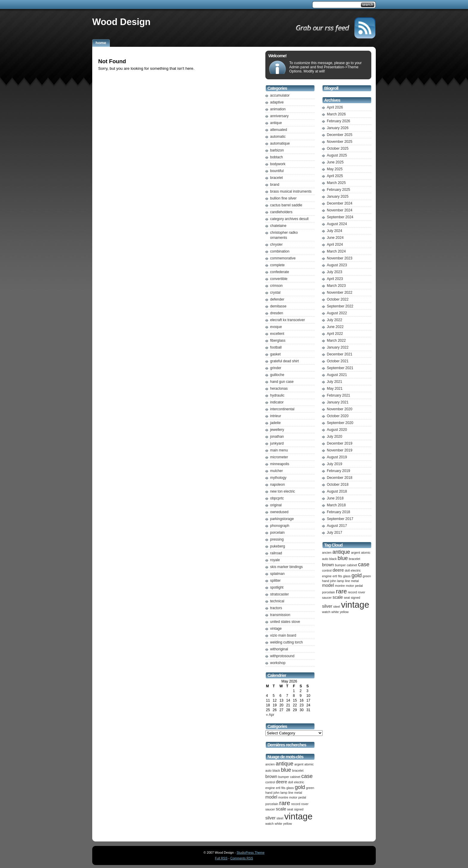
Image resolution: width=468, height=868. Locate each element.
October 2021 (338, 361)
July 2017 (334, 533)
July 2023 (334, 272)
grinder (276, 368)
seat (290, 809)
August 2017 (337, 526)
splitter (275, 581)
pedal (302, 797)
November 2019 (340, 450)
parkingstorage (282, 519)
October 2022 (338, 299)
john (276, 793)
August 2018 (337, 491)
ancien (270, 764)
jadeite (275, 423)
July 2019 (334, 464)
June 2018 (335, 498)
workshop (278, 663)
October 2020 (338, 416)
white (278, 824)
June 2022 (335, 327)
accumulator (280, 95)
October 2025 (338, 148)
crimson (276, 286)
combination (280, 251)
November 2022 (340, 293)
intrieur (276, 416)
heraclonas (279, 389)
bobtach (277, 157)
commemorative (283, 258)
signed (299, 809)
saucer (270, 809)
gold (300, 787)
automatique (280, 143)
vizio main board (283, 635)
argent (299, 764)
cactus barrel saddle (286, 205)
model (271, 797)
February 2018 (338, 512)
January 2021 (338, 402)
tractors (276, 608)
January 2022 (338, 347)
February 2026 (338, 121)
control (270, 782)
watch (270, 824)
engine (270, 788)
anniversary (279, 116)
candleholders (281, 212)
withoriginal (279, 649)
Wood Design (121, 22)
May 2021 (335, 389)
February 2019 (338, 471)
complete (277, 265)
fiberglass (278, 341)
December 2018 (340, 478)
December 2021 (340, 354)
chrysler (276, 245)
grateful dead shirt (284, 361)
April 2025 (335, 176)
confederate (280, 272)
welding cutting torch (286, 642)
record (296, 804)
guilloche (277, 375)
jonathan (277, 437)
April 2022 (335, 334)
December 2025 (340, 135)
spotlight (277, 587)
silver (270, 818)
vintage (276, 629)
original (276, 505)
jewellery (277, 430)
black (276, 770)
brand (275, 185)
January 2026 (338, 128)
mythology (278, 478)
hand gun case (282, 382)
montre (283, 797)
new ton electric (283, 491)
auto (268, 770)
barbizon (277, 150)
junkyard (277, 443)
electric (299, 782)
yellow (287, 824)
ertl (278, 788)
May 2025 (335, 169)
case (307, 776)
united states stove (285, 622)
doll (291, 782)
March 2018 (336, 505)
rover (305, 804)
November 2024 (340, 210)
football (276, 347)
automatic (278, 137)
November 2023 (340, 258)
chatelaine (278, 226)
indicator (277, 402)
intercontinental (282, 409)
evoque (276, 327)
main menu (279, 450)
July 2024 (334, 231)
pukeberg (278, 546)
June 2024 (335, 238)
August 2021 (337, 375)
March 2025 (336, 183)
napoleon (277, 485)
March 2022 (336, 341)
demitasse (278, 306)
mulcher (277, 471)
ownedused (279, 512)
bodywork (278, 164)
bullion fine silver (283, 198)
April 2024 (335, 245)
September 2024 (340, 217)
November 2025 (340, 142)
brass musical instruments (291, 191)
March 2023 (336, 286)
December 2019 (340, 443)
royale (275, 560)
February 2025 (338, 190)
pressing (277, 539)
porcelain (277, 533)
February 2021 (338, 395)
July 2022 (334, 320)
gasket (275, 354)
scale (281, 809)
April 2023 (335, 279)
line (291, 793)
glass (290, 788)
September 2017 (340, 519)
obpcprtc (277, 498)
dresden (277, 313)
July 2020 (334, 437)
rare (285, 803)
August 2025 (337, 155)
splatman (277, 574)
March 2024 (336, 251)
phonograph (280, 526)
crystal (275, 293)
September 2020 (340, 423)
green (310, 788)
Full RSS (221, 858)
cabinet (295, 777)
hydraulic (277, 395)
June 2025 (335, 162)
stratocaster (280, 594)
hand (269, 793)
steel (280, 818)
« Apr (270, 715)
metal (298, 793)
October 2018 (338, 485)
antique (276, 123)
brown (271, 776)
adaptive (277, 102)
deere (281, 782)
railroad (276, 553)
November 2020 (340, 409)
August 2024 (337, 224)
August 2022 (337, 313)
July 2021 (334, 382)
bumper (284, 777)
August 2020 (337, 430)
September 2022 (340, 306)
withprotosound (282, 656)
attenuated (279, 130)
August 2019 (337, 457)
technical (277, 601)
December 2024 (340, 203)
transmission (280, 615)
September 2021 (340, 368)
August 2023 (337, 265)
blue (286, 770)
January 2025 (338, 197)
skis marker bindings (286, 567)
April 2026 (335, 107)
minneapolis (280, 464)
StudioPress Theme (251, 852)
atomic (309, 764)
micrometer (279, 457)
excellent (277, 334)
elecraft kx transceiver (288, 320)
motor (293, 797)
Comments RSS (242, 858)
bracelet (277, 178)
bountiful (277, 171)
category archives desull (289, 219)
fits (284, 788)
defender (277, 299)
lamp (284, 793)
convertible (279, 279)
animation (278, 109)
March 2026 (336, 114)
